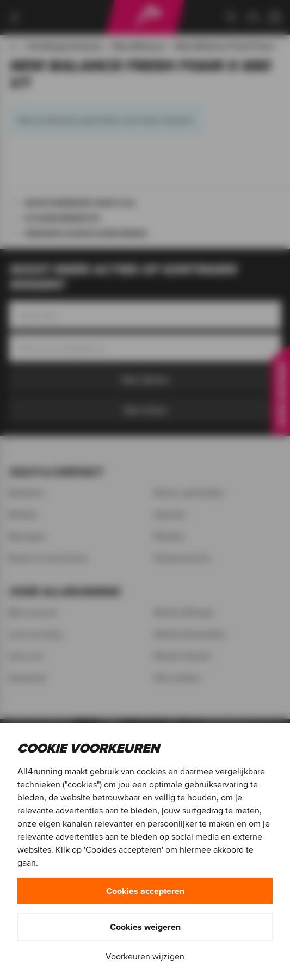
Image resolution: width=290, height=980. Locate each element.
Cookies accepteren (145, 891)
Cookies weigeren (145, 927)
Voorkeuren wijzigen (145, 956)
